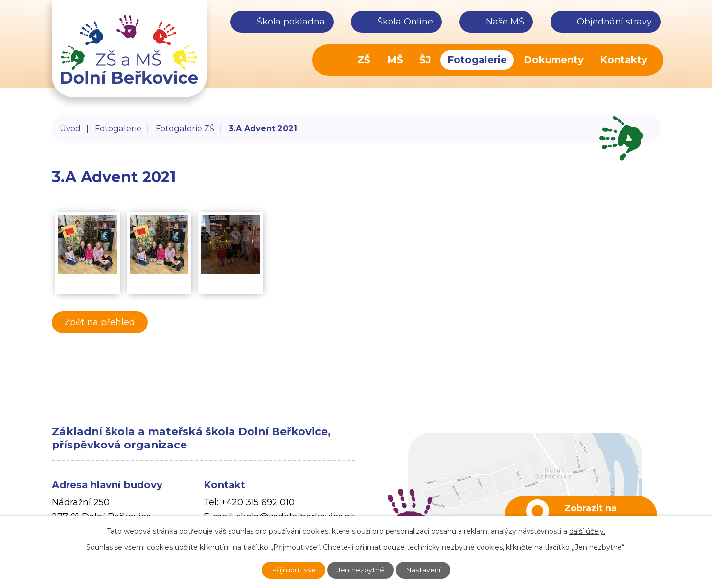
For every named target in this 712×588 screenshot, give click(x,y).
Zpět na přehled (101, 322)
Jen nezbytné (361, 570)
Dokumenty (554, 60)
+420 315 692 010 (258, 502)
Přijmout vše (293, 570)
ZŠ (364, 60)
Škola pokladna (291, 22)
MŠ (395, 60)
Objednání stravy (614, 22)
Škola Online (405, 22)
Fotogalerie (477, 60)
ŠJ (425, 60)
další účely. (587, 531)
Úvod (334, 60)
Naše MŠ (505, 22)
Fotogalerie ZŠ (185, 128)
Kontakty (624, 60)
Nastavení (424, 570)
